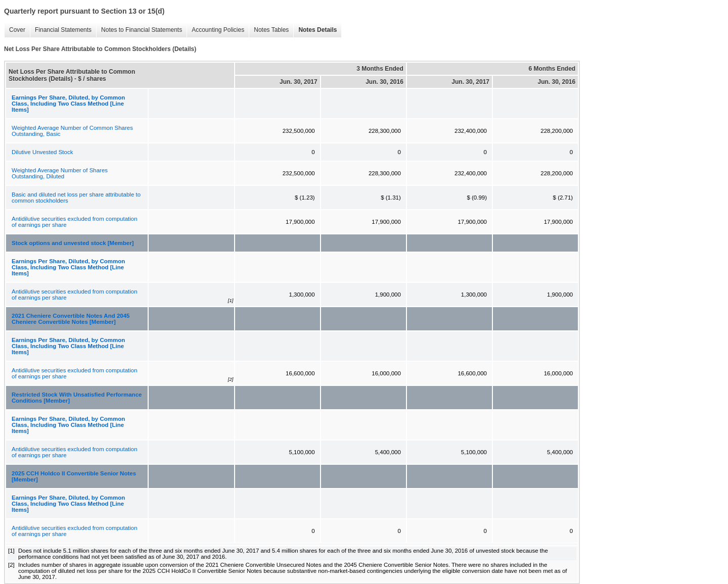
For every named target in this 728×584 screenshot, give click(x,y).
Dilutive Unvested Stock (42, 152)
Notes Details (317, 30)
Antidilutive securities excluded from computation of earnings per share (75, 222)
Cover (17, 30)
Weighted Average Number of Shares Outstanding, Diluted (60, 173)
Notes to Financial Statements (142, 30)
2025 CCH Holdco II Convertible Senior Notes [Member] (74, 476)
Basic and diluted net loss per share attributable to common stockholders (76, 198)
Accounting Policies (218, 30)
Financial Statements (63, 30)
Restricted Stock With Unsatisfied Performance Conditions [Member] (77, 398)
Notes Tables (271, 30)
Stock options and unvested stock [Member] (73, 243)
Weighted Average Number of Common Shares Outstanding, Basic (72, 131)
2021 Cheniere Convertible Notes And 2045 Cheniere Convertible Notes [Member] (71, 319)
